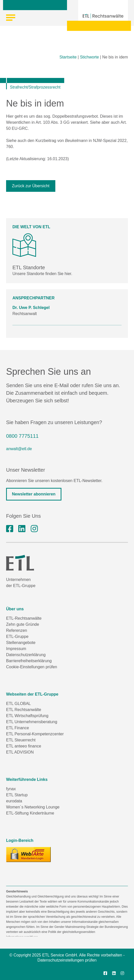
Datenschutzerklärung (26, 655)
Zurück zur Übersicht (31, 186)
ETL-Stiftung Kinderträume (30, 813)
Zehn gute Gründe (23, 624)
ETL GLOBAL (18, 704)
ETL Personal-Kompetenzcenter (35, 734)
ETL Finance (18, 728)
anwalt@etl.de (19, 449)
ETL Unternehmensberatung (32, 722)
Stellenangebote (21, 643)
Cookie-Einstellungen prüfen (32, 667)
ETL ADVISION (20, 752)
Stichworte (89, 57)
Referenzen (17, 630)
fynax (11, 789)
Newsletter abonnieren (34, 494)
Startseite (68, 57)
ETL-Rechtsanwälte (24, 618)
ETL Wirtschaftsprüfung (27, 716)
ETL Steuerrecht (21, 740)
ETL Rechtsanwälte (24, 710)
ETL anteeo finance (24, 746)
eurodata (14, 801)
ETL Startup (17, 795)
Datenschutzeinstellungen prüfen (67, 960)
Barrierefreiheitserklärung (29, 661)
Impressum (16, 649)
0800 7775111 (22, 436)
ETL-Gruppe (17, 637)
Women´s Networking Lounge (33, 807)
